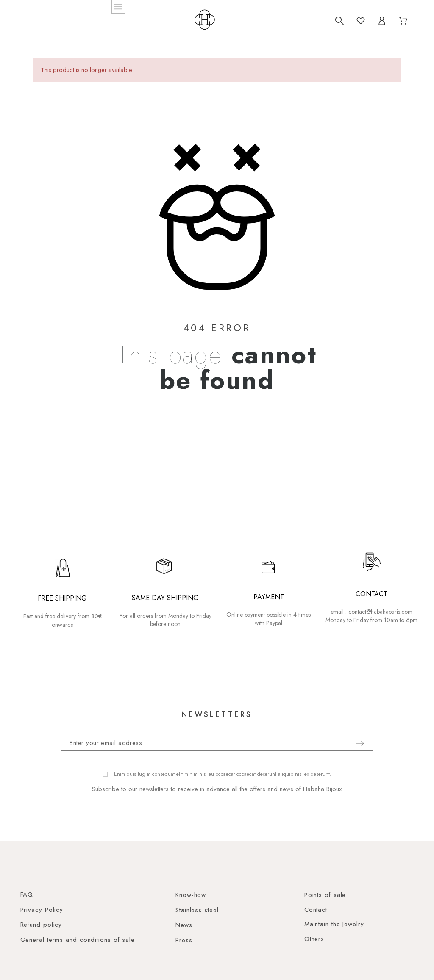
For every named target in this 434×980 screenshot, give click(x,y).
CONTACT (371, 594)
